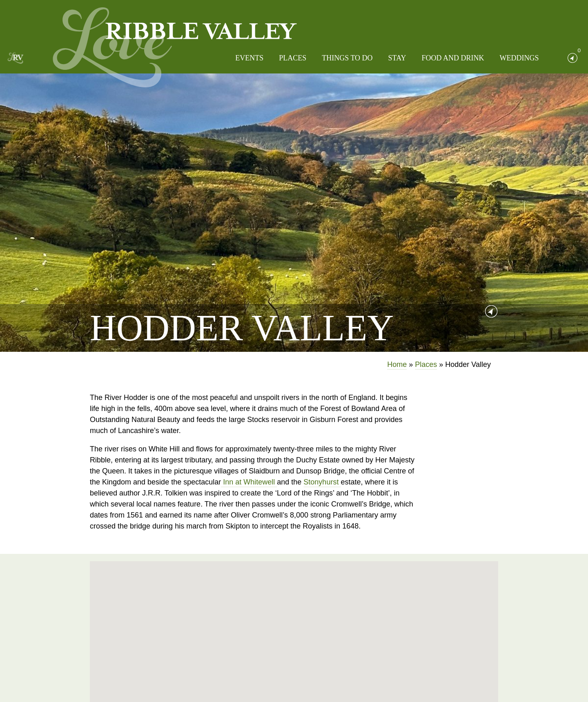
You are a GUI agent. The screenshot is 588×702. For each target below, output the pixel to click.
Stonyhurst (322, 482)
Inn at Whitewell (249, 482)
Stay (397, 58)
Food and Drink (453, 58)
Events (249, 58)
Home (397, 364)
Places (293, 58)
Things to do (347, 58)
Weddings (519, 58)
